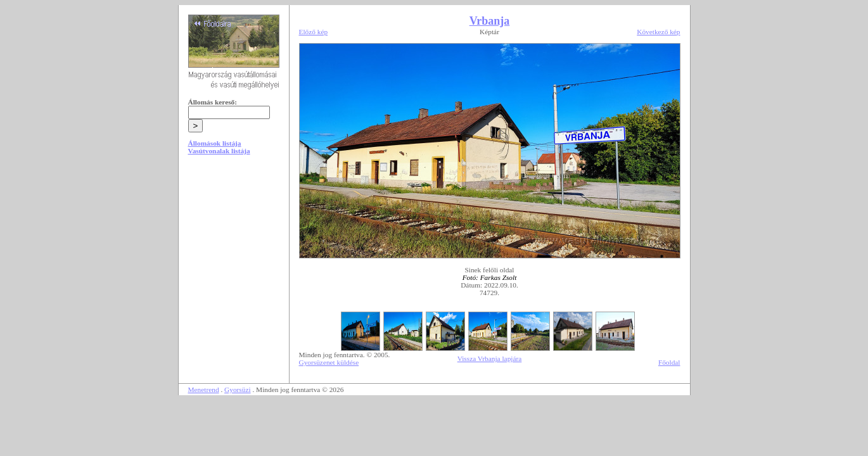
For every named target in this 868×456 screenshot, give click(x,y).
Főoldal (669, 362)
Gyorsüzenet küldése (329, 362)
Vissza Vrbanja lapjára (490, 358)
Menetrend (204, 389)
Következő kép (658, 32)
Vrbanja (490, 21)
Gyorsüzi (238, 389)
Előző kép (314, 32)
